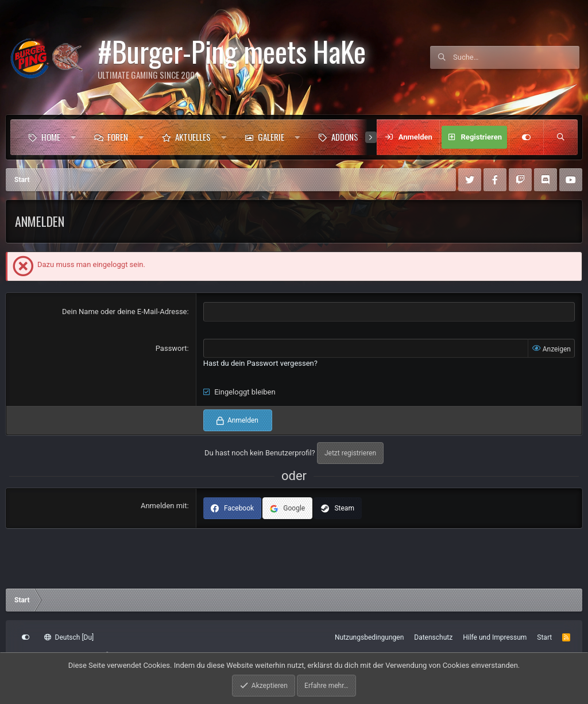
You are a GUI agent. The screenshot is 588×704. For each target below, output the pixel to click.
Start (544, 637)
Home (51, 137)
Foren (118, 137)
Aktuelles (193, 137)
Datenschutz (433, 637)
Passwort (171, 348)
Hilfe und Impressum (495, 637)
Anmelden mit (164, 506)
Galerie (271, 137)
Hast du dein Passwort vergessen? (260, 363)
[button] (73, 137)
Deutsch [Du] (69, 637)
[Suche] (516, 57)
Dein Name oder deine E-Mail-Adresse (124, 312)
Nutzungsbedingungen (369, 637)
